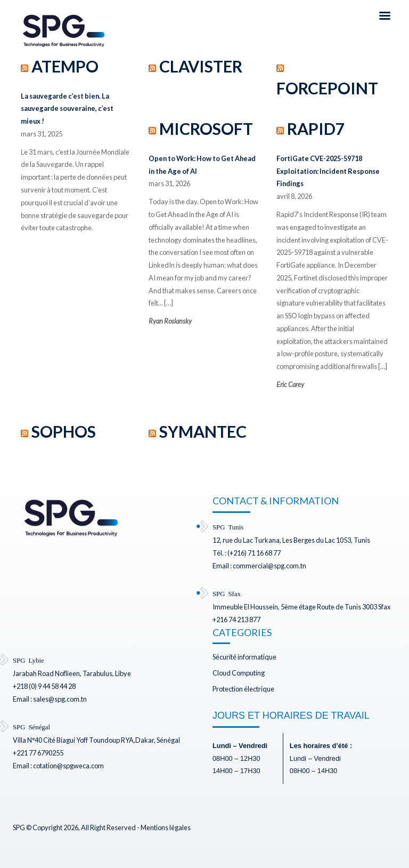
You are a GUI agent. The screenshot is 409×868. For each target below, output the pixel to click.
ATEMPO (65, 66)
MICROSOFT (206, 128)
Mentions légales (166, 827)
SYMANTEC (203, 431)
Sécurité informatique (244, 657)
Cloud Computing (239, 673)
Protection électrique (243, 689)
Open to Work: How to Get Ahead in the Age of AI (202, 165)
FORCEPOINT (327, 88)
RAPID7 (316, 128)
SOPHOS (64, 431)
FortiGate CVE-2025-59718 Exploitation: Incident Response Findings (328, 171)
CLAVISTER (201, 66)
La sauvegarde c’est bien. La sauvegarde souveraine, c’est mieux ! (67, 109)
